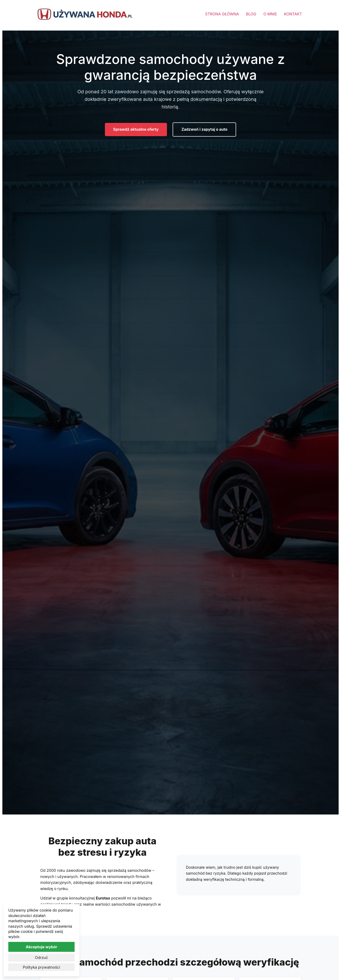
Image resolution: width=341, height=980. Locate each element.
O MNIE (270, 14)
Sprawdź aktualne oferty (136, 129)
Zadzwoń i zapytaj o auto (204, 129)
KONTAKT (293, 14)
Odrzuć (41, 958)
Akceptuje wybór (41, 947)
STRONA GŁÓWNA (222, 14)
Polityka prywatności (41, 967)
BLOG (251, 14)
